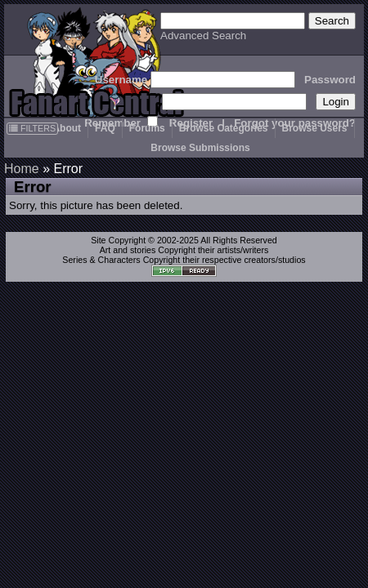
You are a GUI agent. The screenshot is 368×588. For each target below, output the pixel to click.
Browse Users (315, 128)
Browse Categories (224, 128)
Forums (147, 128)
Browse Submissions (200, 148)
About (67, 128)
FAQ (105, 128)
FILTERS (32, 128)
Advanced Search (203, 36)
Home (22, 169)
